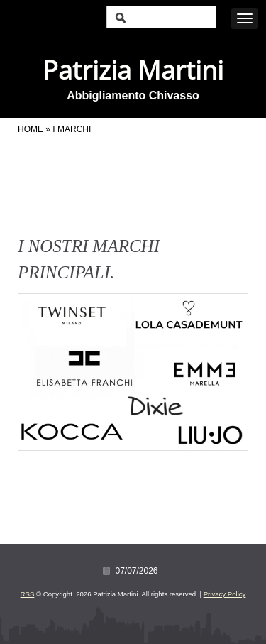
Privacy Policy (225, 594)
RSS (28, 594)
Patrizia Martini (133, 70)
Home (31, 129)
